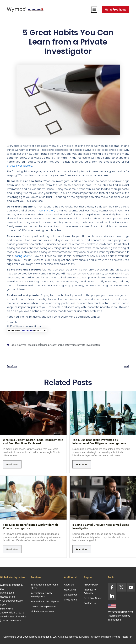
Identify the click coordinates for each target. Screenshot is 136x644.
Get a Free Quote (93, 598)
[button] (94, 10)
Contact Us (90, 603)
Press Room (70, 600)
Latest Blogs (71, 595)
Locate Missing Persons (43, 607)
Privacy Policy (91, 585)
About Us (69, 585)
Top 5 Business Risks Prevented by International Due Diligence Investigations (99, 442)
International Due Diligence (45, 602)
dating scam (23, 256)
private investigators (20, 166)
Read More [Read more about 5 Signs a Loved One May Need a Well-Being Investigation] (82, 549)
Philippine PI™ (108, 637)
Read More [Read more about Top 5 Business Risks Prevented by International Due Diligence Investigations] (82, 464)
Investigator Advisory (90, 591)
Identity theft (47, 211)
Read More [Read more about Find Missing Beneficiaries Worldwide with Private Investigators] (12, 549)
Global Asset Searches (42, 612)
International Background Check (44, 586)
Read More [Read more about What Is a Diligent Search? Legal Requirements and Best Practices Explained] (12, 464)
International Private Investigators (42, 595)
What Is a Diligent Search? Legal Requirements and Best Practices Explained (33, 442)
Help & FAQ (70, 590)
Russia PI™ (127, 637)
